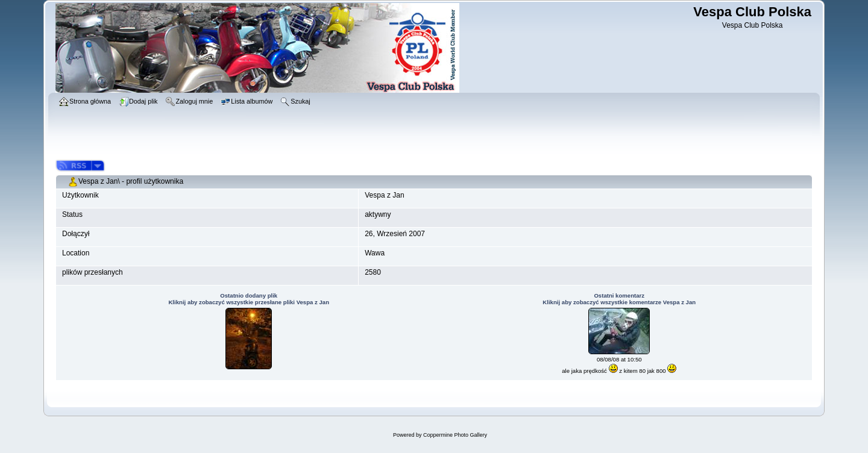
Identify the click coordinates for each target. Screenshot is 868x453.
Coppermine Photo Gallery (455, 435)
